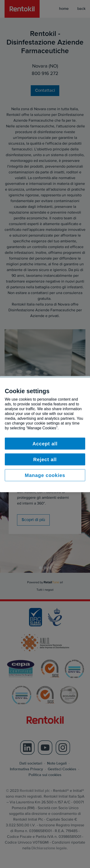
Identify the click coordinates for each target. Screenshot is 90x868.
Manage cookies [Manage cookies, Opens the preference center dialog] (45, 475)
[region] (45, 434)
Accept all (45, 443)
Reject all (45, 459)
